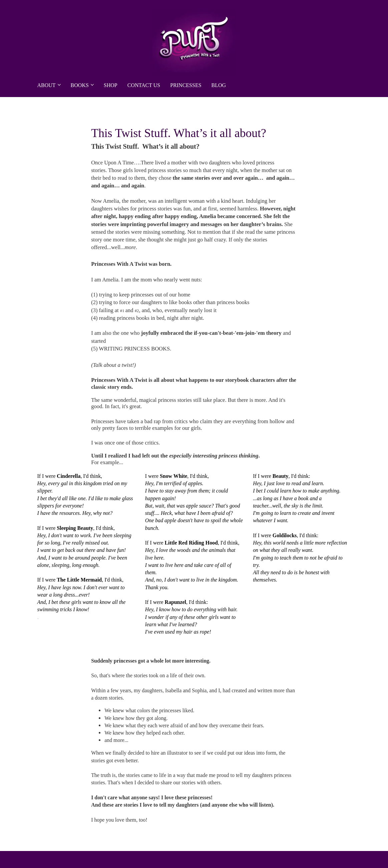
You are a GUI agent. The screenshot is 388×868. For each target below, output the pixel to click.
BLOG (219, 85)
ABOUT (47, 85)
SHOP (111, 85)
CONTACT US (144, 85)
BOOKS (80, 85)
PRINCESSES (186, 85)
